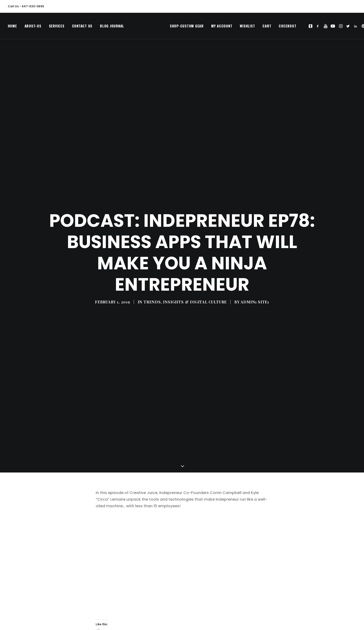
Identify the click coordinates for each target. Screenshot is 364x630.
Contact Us (82, 27)
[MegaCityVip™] (142, 27)
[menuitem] (14, 27)
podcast (190, 606)
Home (12, 27)
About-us (33, 27)
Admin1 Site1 (255, 274)
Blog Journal (112, 27)
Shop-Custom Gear (176, 27)
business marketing (139, 606)
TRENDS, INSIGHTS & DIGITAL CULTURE (185, 274)
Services (57, 27)
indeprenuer (168, 606)
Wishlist (237, 27)
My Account (211, 27)
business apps (108, 606)
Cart (257, 27)
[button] (301, 27)
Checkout (277, 27)
